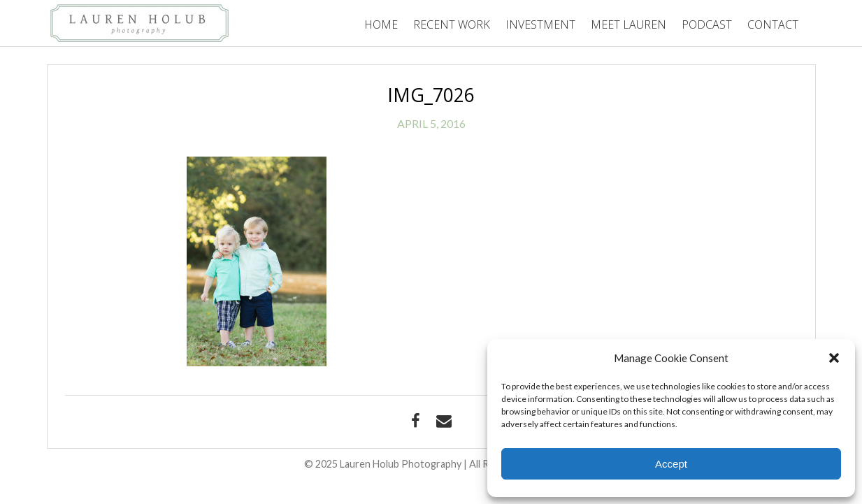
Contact (773, 24)
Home (381, 24)
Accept (671, 464)
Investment (540, 24)
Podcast (707, 24)
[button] (834, 358)
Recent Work (452, 24)
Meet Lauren (628, 24)
